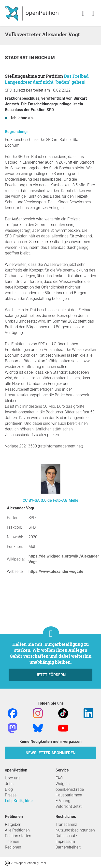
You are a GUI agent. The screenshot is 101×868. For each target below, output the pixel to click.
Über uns (13, 778)
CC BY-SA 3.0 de (37, 500)
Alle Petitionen (17, 830)
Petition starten (18, 836)
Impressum (65, 841)
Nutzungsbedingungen (75, 830)
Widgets (63, 784)
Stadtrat (17, 58)
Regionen (13, 847)
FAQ (59, 778)
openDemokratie (70, 789)
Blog (9, 789)
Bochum (45, 58)
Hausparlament (69, 795)
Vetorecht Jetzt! (69, 806)
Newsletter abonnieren (50, 753)
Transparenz (66, 824)
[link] (93, 14)
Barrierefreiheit (68, 847)
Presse (11, 795)
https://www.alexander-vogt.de (56, 571)
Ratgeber (13, 824)
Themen (12, 841)
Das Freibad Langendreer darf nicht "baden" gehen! (47, 79)
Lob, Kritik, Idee (19, 801)
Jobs (9, 784)
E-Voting (63, 801)
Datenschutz (66, 836)
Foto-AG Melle (66, 500)
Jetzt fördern (51, 675)
